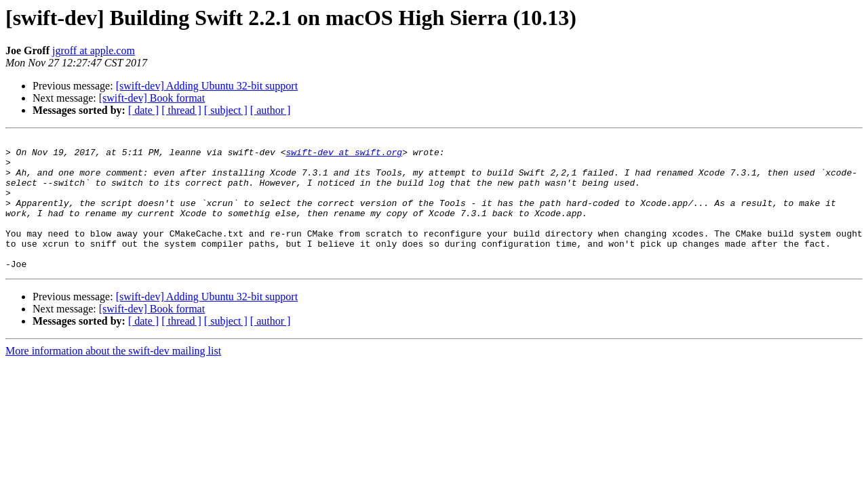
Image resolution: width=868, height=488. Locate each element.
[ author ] (271, 110)
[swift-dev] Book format (152, 98)
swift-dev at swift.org (344, 156)
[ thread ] (181, 110)
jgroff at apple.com (94, 50)
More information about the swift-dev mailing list (113, 377)
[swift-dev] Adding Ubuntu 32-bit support (207, 86)
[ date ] (143, 110)
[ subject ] (226, 110)
